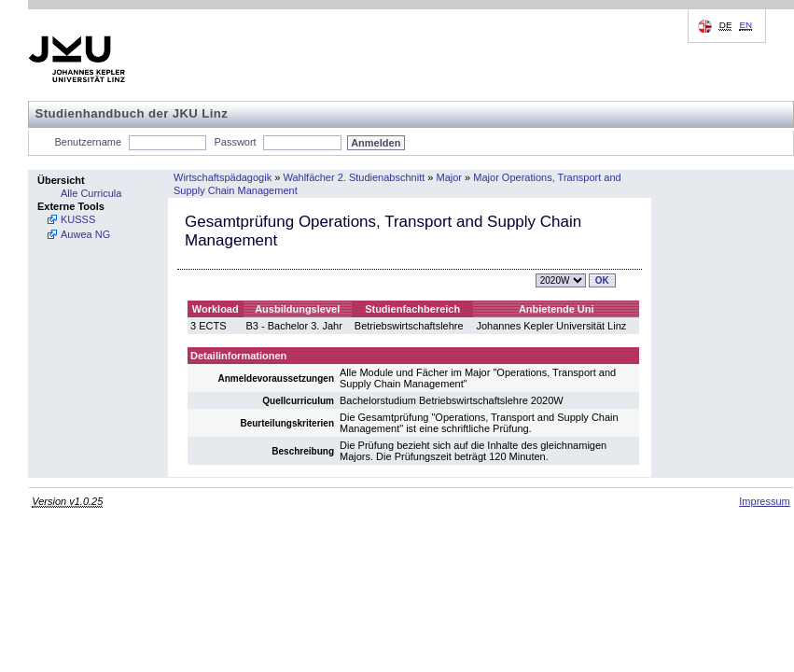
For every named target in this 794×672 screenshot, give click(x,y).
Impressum (764, 501)
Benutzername (89, 142)
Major (450, 177)
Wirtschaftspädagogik (223, 177)
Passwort (235, 142)
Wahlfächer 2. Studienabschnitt (354, 177)
